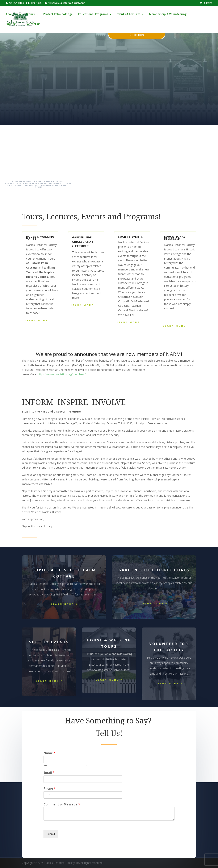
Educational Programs (93, 14)
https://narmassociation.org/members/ (62, 374)
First (46, 765)
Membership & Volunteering (168, 14)
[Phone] (83, 795)
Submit (51, 834)
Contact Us (33, 24)
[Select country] (48, 795)
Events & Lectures (129, 14)
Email (49, 773)
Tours (31, 14)
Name (49, 753)
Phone (50, 789)
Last (87, 765)
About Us (12, 14)
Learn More (36, 320)
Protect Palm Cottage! (58, 14)
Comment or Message (62, 804)
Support (11, 24)
